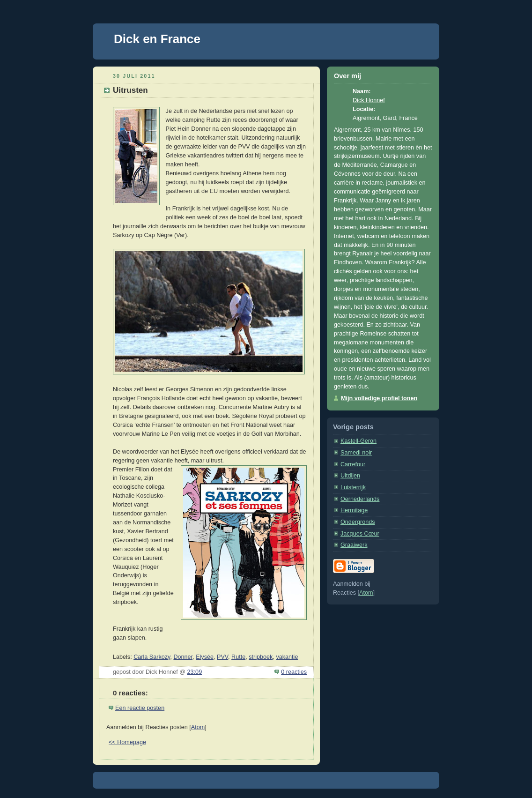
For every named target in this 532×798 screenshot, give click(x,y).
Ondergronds (358, 522)
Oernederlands (360, 499)
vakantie (287, 657)
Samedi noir (356, 453)
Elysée (205, 657)
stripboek (261, 657)
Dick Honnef (369, 100)
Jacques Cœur (360, 534)
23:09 (195, 672)
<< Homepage (127, 742)
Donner (183, 657)
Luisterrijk (353, 487)
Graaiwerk (354, 545)
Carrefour (353, 464)
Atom (198, 727)
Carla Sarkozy (152, 657)
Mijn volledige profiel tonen (379, 398)
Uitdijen (350, 476)
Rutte (238, 657)
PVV (222, 657)
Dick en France (157, 39)
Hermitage (354, 510)
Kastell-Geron (358, 441)
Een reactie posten (140, 708)
